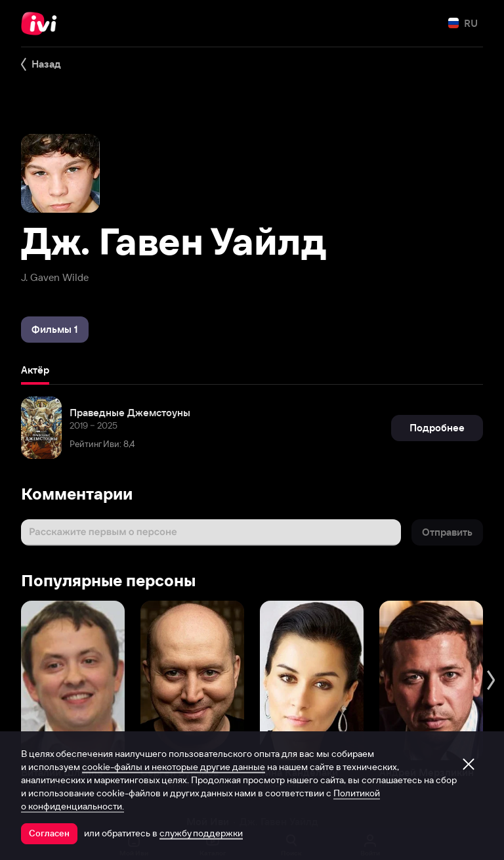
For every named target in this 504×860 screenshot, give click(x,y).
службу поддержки (201, 833)
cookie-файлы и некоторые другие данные (174, 767)
